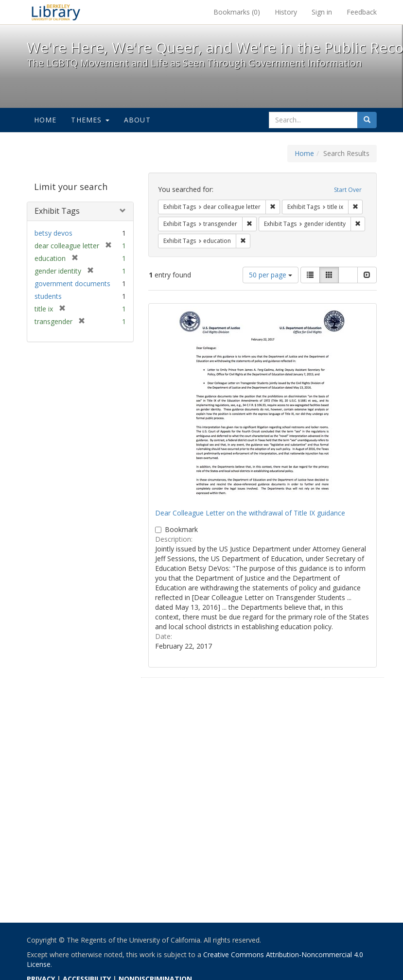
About (137, 120)
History (286, 12)
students (48, 296)
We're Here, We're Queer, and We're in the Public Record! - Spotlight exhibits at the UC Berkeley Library (56, 12)
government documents (72, 284)
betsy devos (53, 233)
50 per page (271, 275)
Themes (90, 120)
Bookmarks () (237, 12)
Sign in (322, 12)
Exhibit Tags (57, 211)
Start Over (348, 190)
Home (45, 120)
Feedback (362, 12)
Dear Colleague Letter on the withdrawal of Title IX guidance (250, 513)
